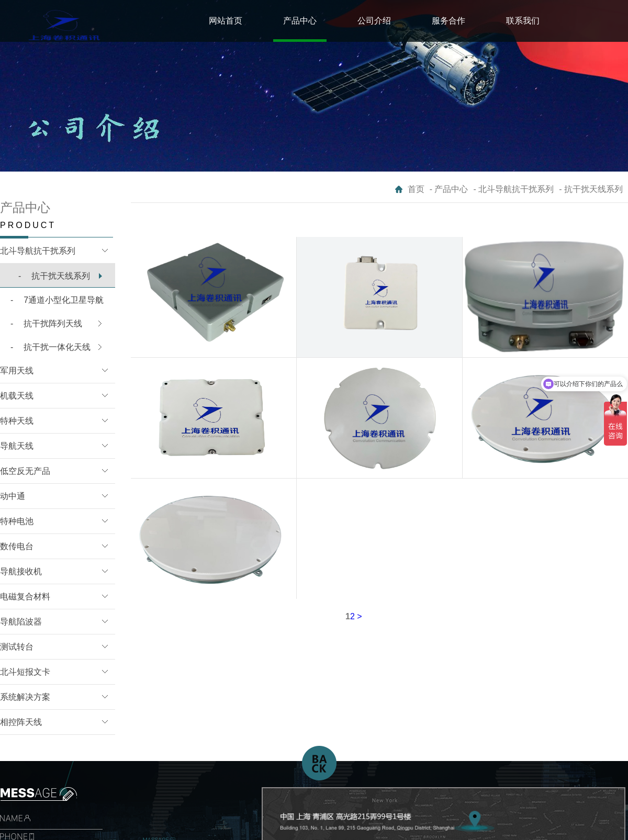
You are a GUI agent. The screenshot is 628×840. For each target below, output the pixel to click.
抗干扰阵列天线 (46, 323)
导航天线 (17, 446)
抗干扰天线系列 (54, 276)
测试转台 (17, 647)
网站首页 (226, 21)
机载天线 (17, 396)
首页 (416, 189)
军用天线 (17, 371)
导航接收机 (21, 571)
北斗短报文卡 (25, 672)
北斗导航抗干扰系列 (38, 251)
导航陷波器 (21, 622)
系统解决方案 (25, 697)
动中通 (13, 496)
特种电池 (17, 521)
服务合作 (448, 21)
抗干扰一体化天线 (51, 347)
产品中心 (300, 21)
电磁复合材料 (25, 597)
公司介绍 (374, 21)
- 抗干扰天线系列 (591, 189)
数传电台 (17, 546)
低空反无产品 (25, 471)
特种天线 (17, 421)
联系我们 (523, 21)
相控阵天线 (21, 722)
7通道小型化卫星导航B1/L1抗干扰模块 (52, 304)
